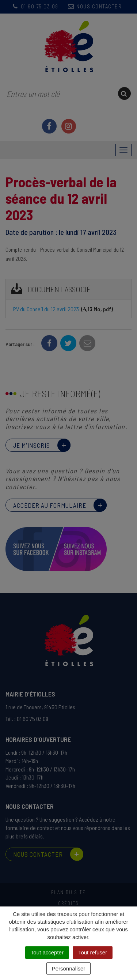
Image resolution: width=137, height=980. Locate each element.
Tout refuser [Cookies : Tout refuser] (93, 952)
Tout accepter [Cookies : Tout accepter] (47, 952)
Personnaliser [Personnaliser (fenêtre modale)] (69, 968)
